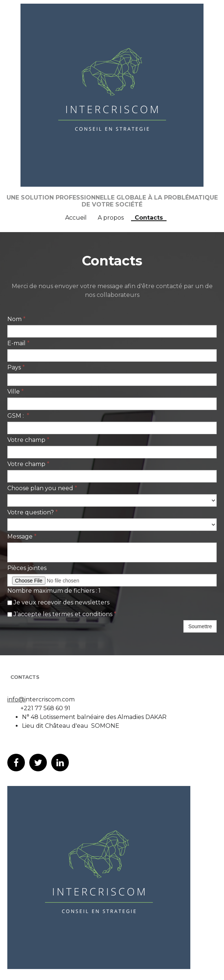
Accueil (76, 218)
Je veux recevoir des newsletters (58, 602)
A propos (111, 218)
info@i (16, 699)
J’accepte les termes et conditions (62, 614)
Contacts (149, 218)
